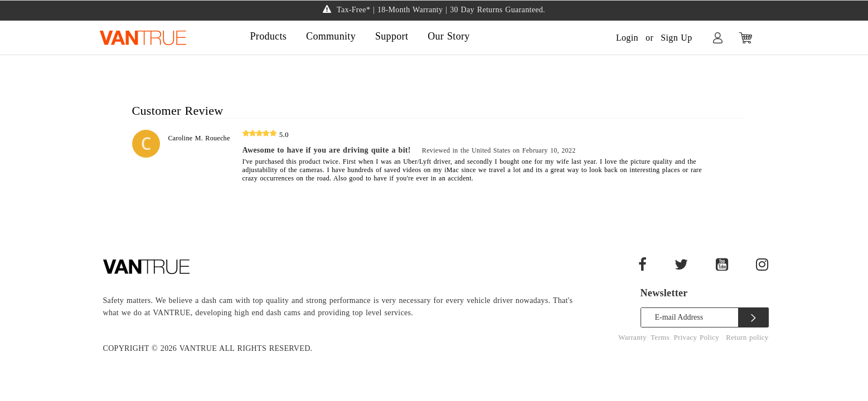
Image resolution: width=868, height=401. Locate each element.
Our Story (448, 36)
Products (269, 36)
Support (392, 36)
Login (627, 38)
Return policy (747, 337)
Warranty (632, 337)
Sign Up (676, 38)
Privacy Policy (697, 337)
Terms (660, 337)
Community (331, 36)
